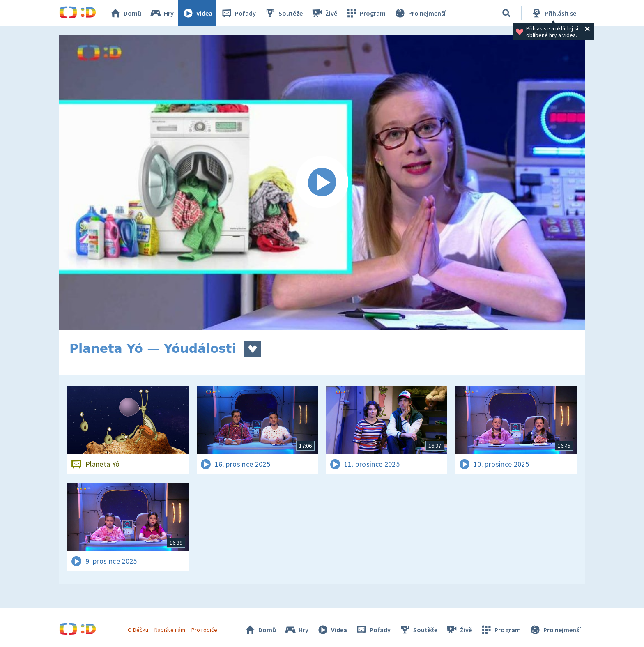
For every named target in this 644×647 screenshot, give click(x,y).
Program (366, 13)
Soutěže (283, 13)
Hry (162, 13)
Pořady (238, 13)
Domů (125, 13)
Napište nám (170, 630)
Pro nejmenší (420, 13)
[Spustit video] (322, 182)
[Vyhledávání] (506, 13)
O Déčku (138, 630)
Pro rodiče (204, 630)
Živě (324, 13)
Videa (197, 13)
